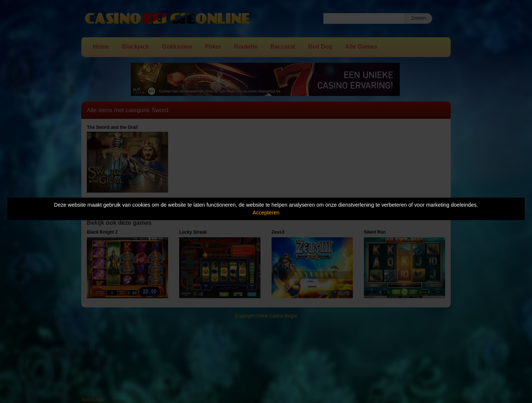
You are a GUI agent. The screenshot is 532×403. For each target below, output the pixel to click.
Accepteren (266, 213)
